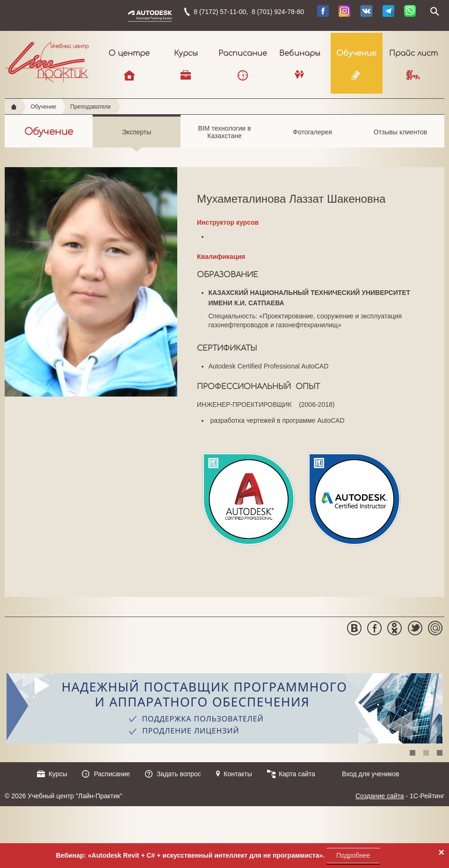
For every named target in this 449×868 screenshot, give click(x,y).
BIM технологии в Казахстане (224, 136)
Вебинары (300, 53)
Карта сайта (297, 774)
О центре (129, 53)
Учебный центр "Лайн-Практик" (47, 60)
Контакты (238, 774)
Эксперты (137, 138)
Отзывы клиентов (400, 138)
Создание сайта (380, 796)
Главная (14, 107)
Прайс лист (413, 53)
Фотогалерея (312, 138)
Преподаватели (91, 107)
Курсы (186, 53)
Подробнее (353, 855)
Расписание (243, 53)
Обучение (356, 53)
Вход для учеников (371, 774)
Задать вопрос (179, 774)
